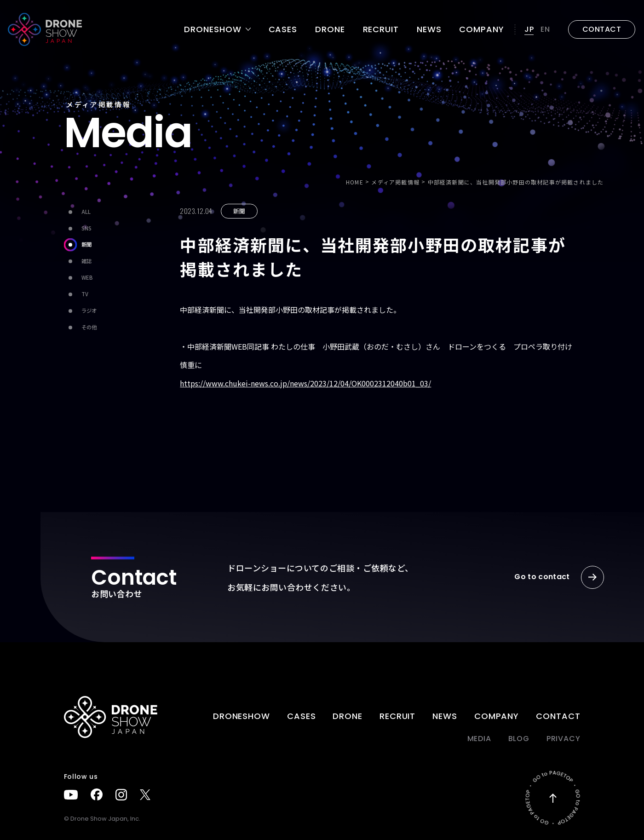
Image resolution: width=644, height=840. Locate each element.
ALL (77, 212)
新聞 (78, 245)
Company (481, 29)
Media (479, 739)
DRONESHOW (241, 716)
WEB (78, 278)
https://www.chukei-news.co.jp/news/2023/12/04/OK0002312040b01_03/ (305, 383)
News (429, 29)
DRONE (330, 29)
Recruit (381, 29)
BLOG (519, 739)
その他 (80, 328)
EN (545, 29)
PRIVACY (563, 739)
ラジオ (80, 311)
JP (529, 29)
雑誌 (78, 262)
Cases (283, 29)
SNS (78, 228)
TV (76, 295)
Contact (558, 716)
